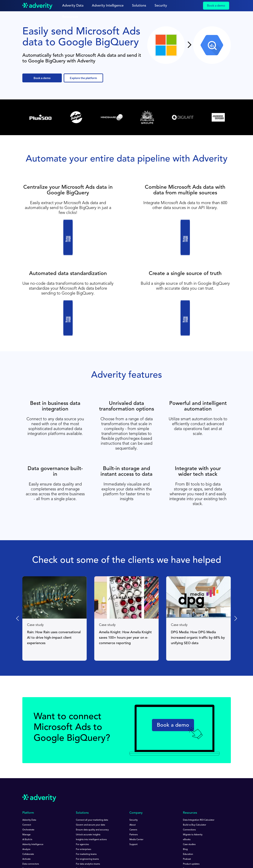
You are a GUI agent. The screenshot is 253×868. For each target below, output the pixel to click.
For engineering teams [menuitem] (87, 804)
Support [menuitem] (133, 789)
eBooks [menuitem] (187, 784)
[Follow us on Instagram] (62, 833)
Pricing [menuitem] (26, 819)
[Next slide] (235, 563)
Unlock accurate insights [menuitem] (88, 779)
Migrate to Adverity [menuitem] (193, 779)
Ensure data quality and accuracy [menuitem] (92, 775)
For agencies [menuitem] (82, 789)
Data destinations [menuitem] (31, 814)
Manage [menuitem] (26, 779)
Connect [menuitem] (27, 770)
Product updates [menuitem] (191, 809)
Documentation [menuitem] (191, 814)
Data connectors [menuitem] (31, 809)
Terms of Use (29, 849)
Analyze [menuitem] (26, 794)
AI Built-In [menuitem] (27, 784)
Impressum (28, 852)
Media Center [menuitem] (136, 784)
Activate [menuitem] (26, 804)
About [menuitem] (133, 770)
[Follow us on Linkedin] (25, 833)
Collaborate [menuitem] (28, 799)
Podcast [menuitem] (187, 804)
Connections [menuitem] (189, 775)
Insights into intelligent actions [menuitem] (91, 784)
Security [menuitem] (134, 765)
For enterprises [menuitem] (83, 794)
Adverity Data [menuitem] (29, 765)
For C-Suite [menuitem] (82, 814)
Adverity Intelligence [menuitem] (33, 789)
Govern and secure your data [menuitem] (90, 770)
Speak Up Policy (126, 849)
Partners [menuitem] (134, 779)
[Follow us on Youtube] (34, 833)
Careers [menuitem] (133, 775)
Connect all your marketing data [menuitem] (92, 765)
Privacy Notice (56, 849)
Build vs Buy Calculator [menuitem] (194, 770)
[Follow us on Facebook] (43, 833)
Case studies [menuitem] (189, 789)
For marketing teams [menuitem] (86, 799)
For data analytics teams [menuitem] (88, 809)
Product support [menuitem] (191, 819)
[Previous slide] (18, 563)
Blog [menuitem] (185, 794)
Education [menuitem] (188, 799)
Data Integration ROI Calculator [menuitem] (199, 765)
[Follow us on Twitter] (52, 833)
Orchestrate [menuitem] (28, 775)
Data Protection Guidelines (91, 849)
